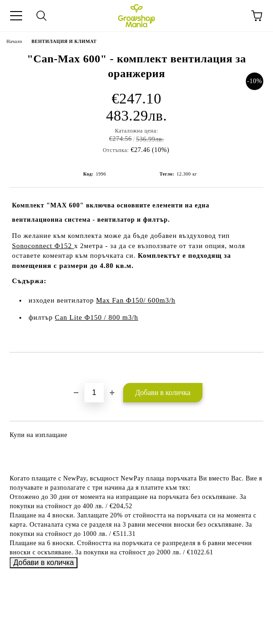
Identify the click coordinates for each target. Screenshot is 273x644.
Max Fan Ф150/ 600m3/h (136, 300)
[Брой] (94, 393)
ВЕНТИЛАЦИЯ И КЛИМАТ (64, 41)
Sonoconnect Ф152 (43, 246)
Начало (14, 41)
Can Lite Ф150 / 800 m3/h (97, 317)
